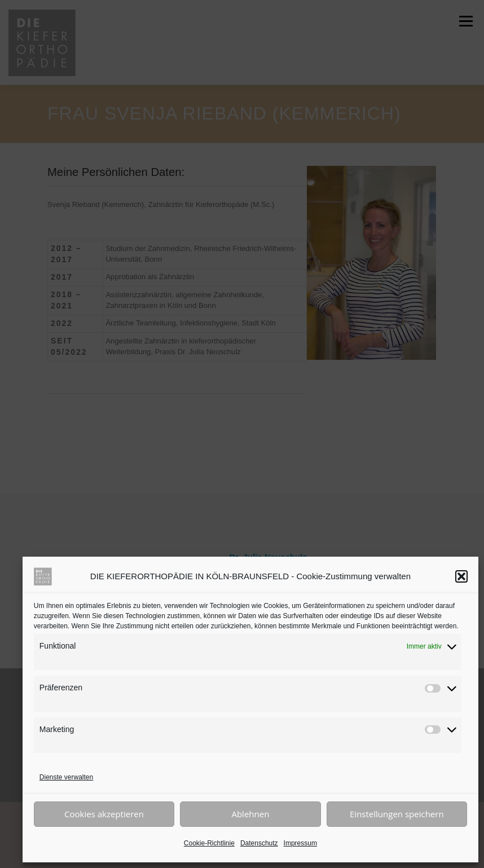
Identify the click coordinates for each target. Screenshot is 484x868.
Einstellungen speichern (397, 814)
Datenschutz (259, 843)
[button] (461, 576)
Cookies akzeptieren (104, 814)
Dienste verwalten (66, 777)
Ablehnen (250, 814)
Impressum (300, 843)
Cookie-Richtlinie (209, 843)
